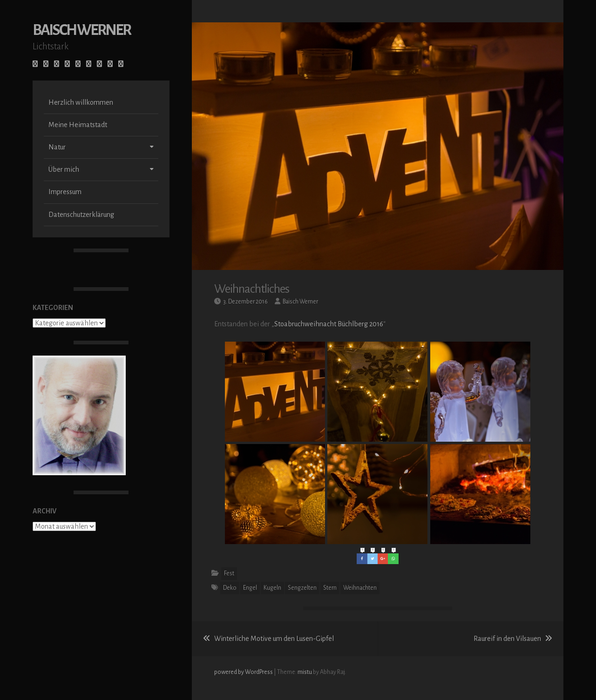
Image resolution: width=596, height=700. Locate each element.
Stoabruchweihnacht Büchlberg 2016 (329, 324)
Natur (57, 148)
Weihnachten (360, 588)
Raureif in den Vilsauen (513, 639)
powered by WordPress (244, 672)
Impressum (65, 193)
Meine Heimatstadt (78, 126)
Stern (330, 588)
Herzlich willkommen (81, 103)
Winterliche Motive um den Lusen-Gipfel (268, 639)
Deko (230, 588)
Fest (229, 573)
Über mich (64, 170)
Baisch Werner (81, 31)
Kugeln (272, 588)
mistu (305, 672)
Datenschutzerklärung (81, 215)
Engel (250, 588)
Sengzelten (302, 588)
